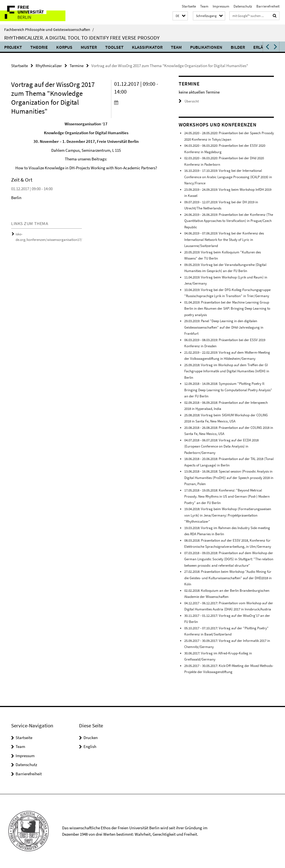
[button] (180, 16)
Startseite (189, 6)
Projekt (13, 47)
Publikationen (206, 47)
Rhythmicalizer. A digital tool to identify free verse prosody (82, 38)
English (90, 746)
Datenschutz (243, 6)
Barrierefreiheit (268, 6)
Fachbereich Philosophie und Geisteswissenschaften (49, 30)
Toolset (114, 47)
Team (204, 6)
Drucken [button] (91, 738)
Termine (77, 66)
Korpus (64, 47)
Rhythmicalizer (49, 66)
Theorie (39, 47)
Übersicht (189, 101)
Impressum (221, 6)
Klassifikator (147, 47)
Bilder (238, 47)
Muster (89, 47)
